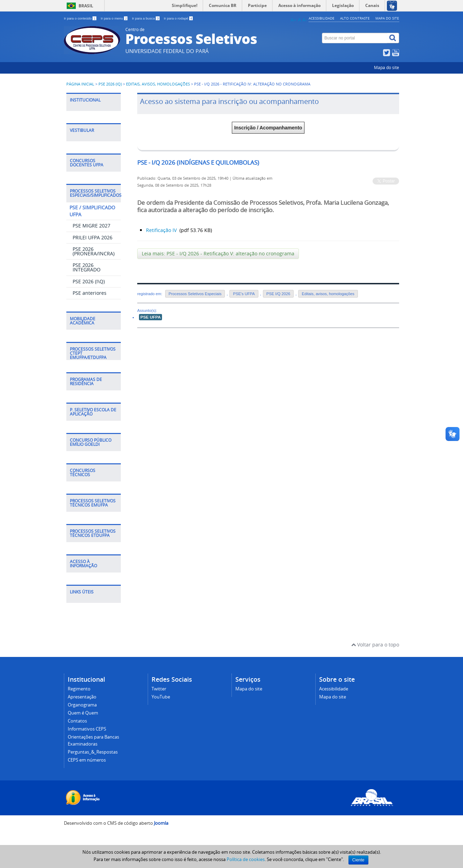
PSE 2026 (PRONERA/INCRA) (94, 251)
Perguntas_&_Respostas (93, 752)
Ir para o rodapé (178, 18)
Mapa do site (387, 18)
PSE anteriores (90, 293)
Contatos (77, 721)
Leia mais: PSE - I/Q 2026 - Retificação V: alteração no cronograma (218, 253)
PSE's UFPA (244, 294)
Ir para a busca (146, 18)
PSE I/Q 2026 (278, 294)
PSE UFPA (150, 317)
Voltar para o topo (375, 645)
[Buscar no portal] (355, 38)
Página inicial (80, 84)
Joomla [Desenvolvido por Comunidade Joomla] (161, 823)
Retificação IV (162, 230)
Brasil (86, 6)
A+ (293, 20)
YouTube (161, 697)
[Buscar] (393, 38)
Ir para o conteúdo (80, 18)
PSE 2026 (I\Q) (89, 281)
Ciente (358, 860)
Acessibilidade (322, 18)
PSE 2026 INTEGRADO (87, 267)
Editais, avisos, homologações (158, 84)
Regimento (79, 689)
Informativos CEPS (87, 729)
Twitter (159, 689)
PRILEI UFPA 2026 (93, 237)
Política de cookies (246, 859)
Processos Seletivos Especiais (195, 294)
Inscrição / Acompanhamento (268, 128)
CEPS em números (87, 760)
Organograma (82, 705)
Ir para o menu (115, 18)
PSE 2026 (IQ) (111, 84)
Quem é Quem (83, 713)
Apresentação (82, 697)
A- (305, 20)
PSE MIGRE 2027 (91, 226)
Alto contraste (355, 18)
